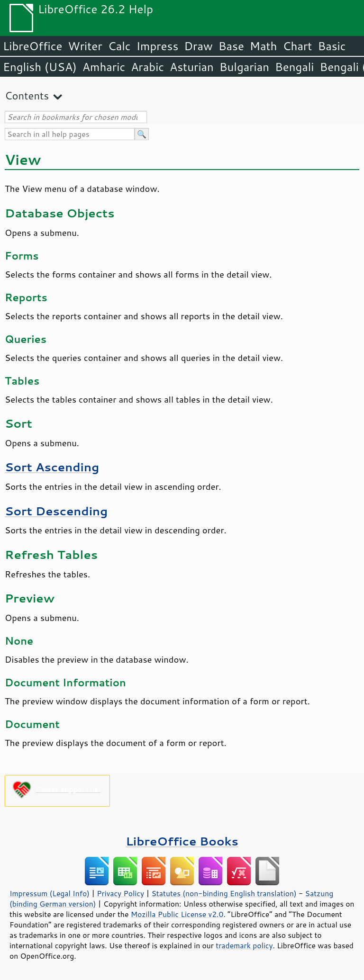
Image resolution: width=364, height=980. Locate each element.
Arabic (147, 67)
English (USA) (40, 67)
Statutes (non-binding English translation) (224, 893)
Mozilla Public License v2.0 (177, 914)
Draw (198, 46)
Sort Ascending (52, 467)
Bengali (294, 67)
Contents (27, 95)
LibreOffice (32, 46)
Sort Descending (56, 511)
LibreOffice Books (182, 841)
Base (231, 46)
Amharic (104, 67)
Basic (332, 46)
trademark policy (244, 945)
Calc (119, 46)
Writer (85, 46)
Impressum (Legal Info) (50, 893)
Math (264, 46)
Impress (158, 46)
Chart (297, 46)
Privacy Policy (120, 893)
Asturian (192, 67)
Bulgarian (244, 67)
